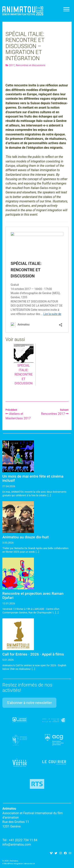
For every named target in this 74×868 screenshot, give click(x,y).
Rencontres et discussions (31, 65)
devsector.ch (30, 864)
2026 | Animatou (11, 861)
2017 (12, 65)
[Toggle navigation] (67, 9)
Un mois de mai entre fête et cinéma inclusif (33, 478)
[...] (49, 495)
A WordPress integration (13, 864)
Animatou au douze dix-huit (26, 537)
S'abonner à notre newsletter (29, 703)
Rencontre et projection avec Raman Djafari (33, 596)
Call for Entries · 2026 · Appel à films (33, 654)
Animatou (23, 11)
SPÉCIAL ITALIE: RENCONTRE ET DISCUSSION (24, 368)
